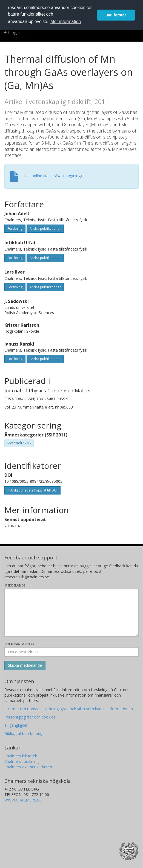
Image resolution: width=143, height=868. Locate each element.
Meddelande (15, 585)
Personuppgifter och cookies (30, 717)
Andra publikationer (45, 229)
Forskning (15, 229)
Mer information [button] (66, 21)
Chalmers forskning (22, 761)
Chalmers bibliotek (21, 756)
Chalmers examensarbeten (28, 767)
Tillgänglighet (16, 725)
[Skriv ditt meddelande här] (71, 613)
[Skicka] (25, 665)
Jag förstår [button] (116, 15)
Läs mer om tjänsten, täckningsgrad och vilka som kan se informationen (69, 709)
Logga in (15, 32)
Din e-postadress (19, 644)
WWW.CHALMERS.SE (23, 800)
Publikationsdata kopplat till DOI (32, 490)
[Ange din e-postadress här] (71, 652)
